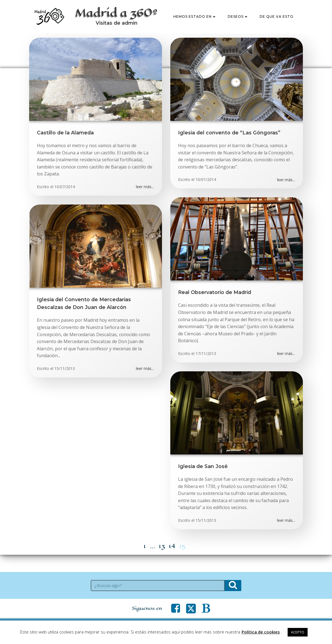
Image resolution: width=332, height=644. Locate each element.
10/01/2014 (206, 196)
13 (162, 562)
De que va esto (277, 25)
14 (172, 562)
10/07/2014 (65, 203)
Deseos (238, 25)
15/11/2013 (65, 385)
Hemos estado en (195, 25)
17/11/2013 (206, 370)
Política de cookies (261, 632)
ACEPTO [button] (298, 632)
